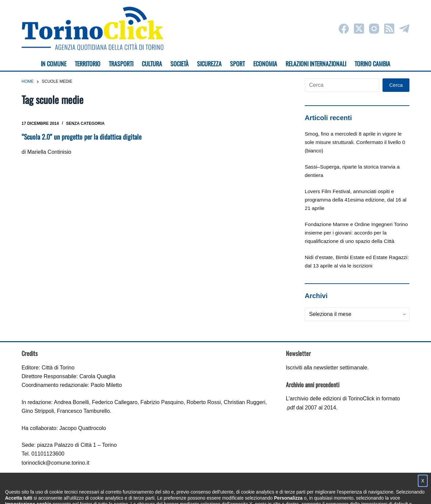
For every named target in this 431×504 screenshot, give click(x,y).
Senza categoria (85, 123)
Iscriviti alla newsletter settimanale (327, 368)
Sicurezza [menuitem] (209, 64)
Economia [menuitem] (265, 64)
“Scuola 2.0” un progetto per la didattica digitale (81, 137)
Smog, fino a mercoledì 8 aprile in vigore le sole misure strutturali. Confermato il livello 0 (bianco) (355, 142)
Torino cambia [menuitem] (372, 64)
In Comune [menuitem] (54, 64)
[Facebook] (344, 29)
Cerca (396, 85)
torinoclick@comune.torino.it (55, 463)
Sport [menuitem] (237, 64)
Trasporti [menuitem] (121, 64)
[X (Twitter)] (359, 29)
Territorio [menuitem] (88, 64)
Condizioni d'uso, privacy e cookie (190, 492)
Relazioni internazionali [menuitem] (316, 64)
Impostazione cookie (255, 492)
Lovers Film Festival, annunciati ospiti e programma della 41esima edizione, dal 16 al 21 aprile (356, 200)
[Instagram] (374, 29)
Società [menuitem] (179, 64)
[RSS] (389, 29)
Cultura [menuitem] (152, 64)
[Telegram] (404, 29)
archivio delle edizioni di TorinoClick (332, 399)
